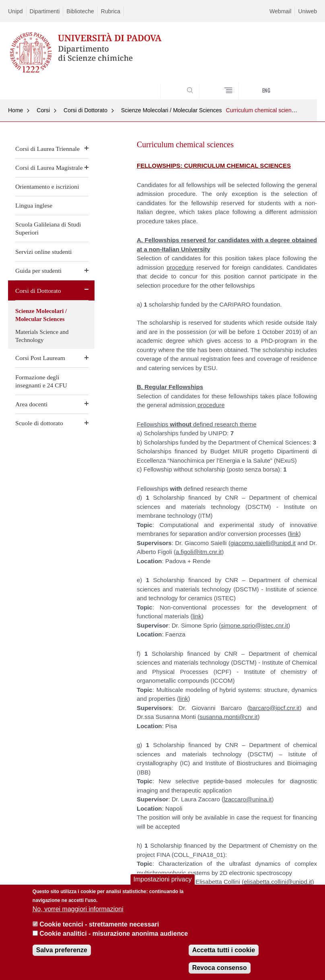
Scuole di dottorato (39, 423)
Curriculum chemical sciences (263, 110)
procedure (180, 267)
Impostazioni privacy (163, 880)
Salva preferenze (62, 951)
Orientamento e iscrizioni (47, 186)
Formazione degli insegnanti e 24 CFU (41, 381)
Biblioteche (80, 11)
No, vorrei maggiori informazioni (78, 910)
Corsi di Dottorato (85, 110)
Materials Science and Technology (42, 336)
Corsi (43, 110)
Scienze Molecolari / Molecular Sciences (172, 110)
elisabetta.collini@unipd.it (278, 882)
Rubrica (111, 11)
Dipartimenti (45, 11)
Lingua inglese (34, 205)
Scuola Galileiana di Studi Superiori (48, 228)
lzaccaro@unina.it (248, 799)
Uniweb (308, 11)
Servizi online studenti (43, 252)
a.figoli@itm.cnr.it (199, 552)
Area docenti (31, 404)
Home (15, 110)
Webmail (280, 11)
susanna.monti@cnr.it (228, 717)
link (294, 534)
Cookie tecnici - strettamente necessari (99, 925)
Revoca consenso (220, 969)
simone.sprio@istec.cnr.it (254, 625)
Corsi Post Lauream (40, 358)
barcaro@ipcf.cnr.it (275, 708)
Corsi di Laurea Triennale (47, 149)
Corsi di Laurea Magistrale (49, 168)
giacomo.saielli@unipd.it (263, 543)
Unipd (15, 11)
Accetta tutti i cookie (224, 951)
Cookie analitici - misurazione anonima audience (114, 934)
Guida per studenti (38, 271)
